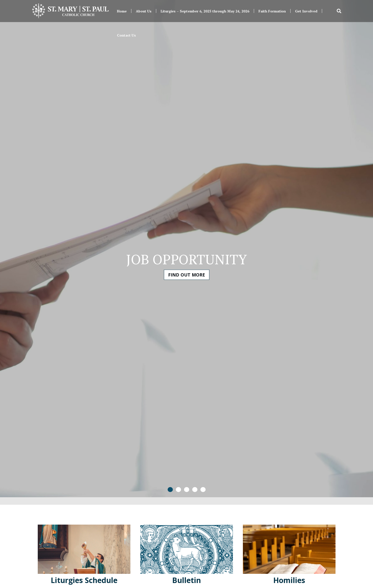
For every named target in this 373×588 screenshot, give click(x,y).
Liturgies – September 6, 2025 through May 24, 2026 (205, 11)
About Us (144, 11)
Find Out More (187, 275)
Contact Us (126, 35)
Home (122, 11)
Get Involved (306, 11)
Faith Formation (272, 11)
